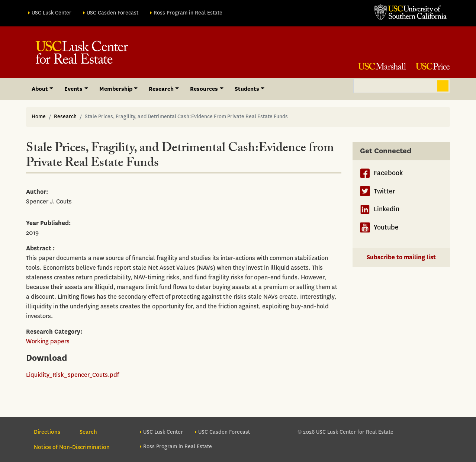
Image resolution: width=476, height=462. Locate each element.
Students (247, 89)
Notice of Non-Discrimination (72, 447)
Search (443, 86)
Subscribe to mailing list (401, 257)
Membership (116, 89)
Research (65, 117)
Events (73, 89)
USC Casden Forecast (112, 13)
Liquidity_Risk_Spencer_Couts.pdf (73, 375)
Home (39, 117)
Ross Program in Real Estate (188, 13)
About (40, 89)
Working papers (48, 341)
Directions (47, 432)
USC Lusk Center (52, 13)
